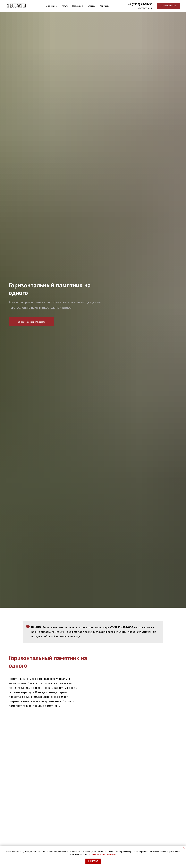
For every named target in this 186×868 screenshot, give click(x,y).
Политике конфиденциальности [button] (102, 855)
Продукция (78, 6)
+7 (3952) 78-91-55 (140, 4)
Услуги (64, 6)
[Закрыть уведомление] (184, 848)
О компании (50, 6)
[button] (168, 6)
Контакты (106, 6)
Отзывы (93, 6)
